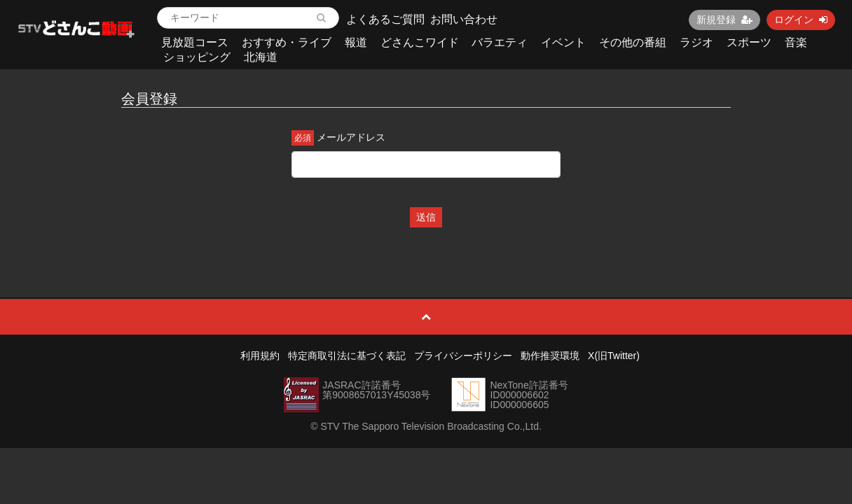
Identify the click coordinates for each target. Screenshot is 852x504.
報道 (356, 42)
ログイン (801, 20)
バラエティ (500, 42)
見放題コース (195, 42)
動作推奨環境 (550, 356)
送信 (426, 217)
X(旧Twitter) (614, 356)
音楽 (796, 42)
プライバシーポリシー (463, 356)
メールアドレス (351, 137)
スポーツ (749, 42)
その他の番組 (633, 42)
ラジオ (696, 42)
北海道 (261, 57)
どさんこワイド (420, 42)
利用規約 (260, 356)
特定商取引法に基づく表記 (347, 356)
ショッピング (197, 57)
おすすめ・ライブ (287, 42)
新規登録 (724, 20)
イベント (563, 42)
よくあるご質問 (385, 19)
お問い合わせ (464, 19)
